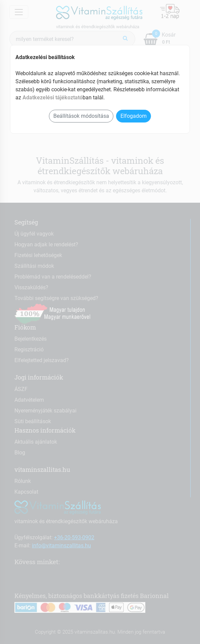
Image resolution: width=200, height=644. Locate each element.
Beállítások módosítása (81, 116)
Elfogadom (134, 116)
